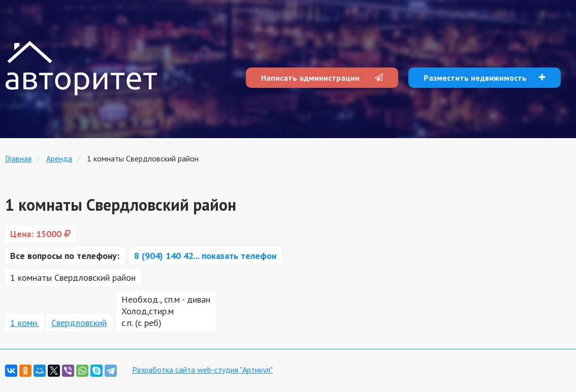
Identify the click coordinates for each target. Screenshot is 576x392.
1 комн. (24, 323)
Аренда (59, 158)
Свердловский (79, 323)
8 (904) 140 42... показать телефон (205, 256)
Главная (18, 158)
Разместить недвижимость (485, 78)
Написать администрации (322, 78)
